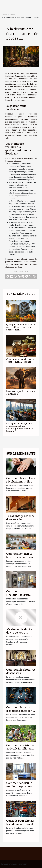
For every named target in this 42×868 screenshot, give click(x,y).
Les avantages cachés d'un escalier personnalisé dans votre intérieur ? (20, 521)
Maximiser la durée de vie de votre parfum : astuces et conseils (19, 634)
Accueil (4, 15)
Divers (12, 15)
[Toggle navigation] (6, 4)
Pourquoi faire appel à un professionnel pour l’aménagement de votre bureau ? (20, 427)
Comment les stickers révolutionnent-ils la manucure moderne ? (21, 482)
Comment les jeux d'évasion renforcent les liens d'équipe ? (20, 711)
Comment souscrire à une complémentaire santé (20, 361)
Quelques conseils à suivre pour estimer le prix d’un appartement (20, 327)
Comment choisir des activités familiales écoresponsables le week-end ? (20, 750)
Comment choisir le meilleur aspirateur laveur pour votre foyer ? (19, 788)
